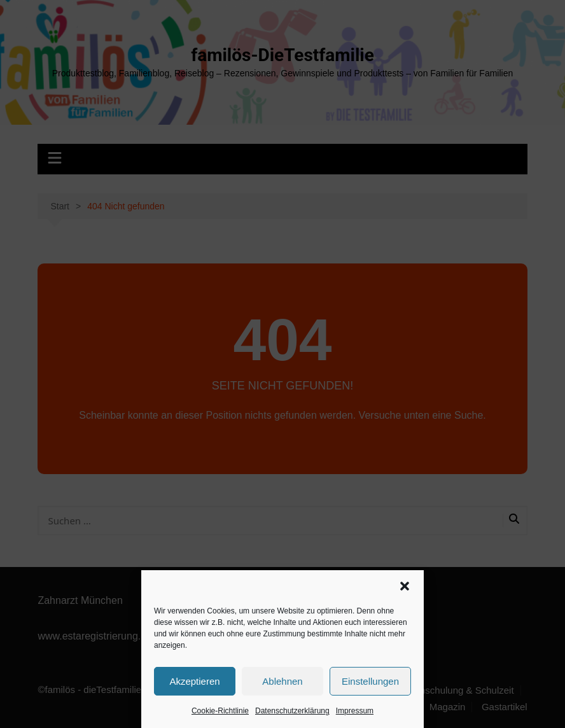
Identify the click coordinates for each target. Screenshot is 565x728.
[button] (405, 586)
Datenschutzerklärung (292, 711)
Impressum (355, 711)
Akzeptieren (194, 681)
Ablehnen (282, 681)
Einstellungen (370, 681)
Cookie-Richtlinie (220, 711)
